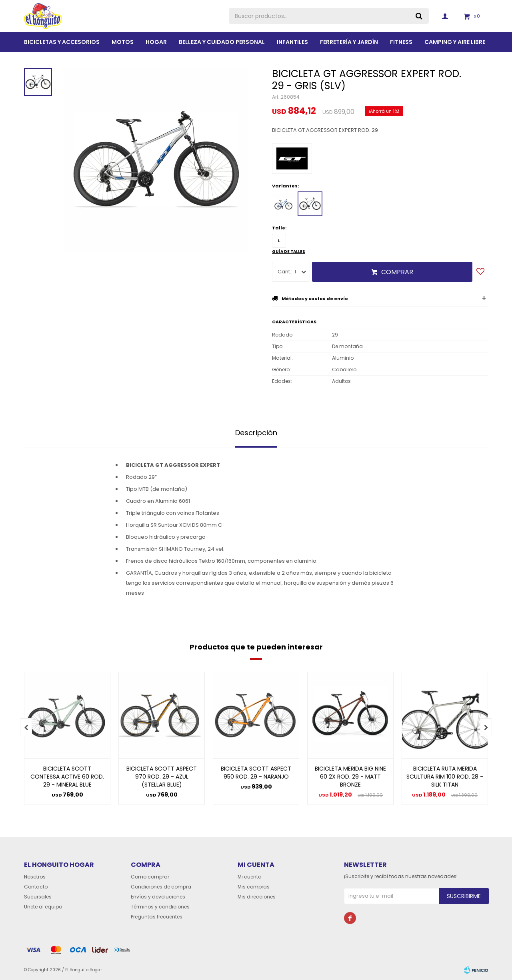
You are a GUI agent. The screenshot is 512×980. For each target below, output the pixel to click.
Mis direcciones (257, 897)
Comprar (397, 272)
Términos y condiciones (160, 907)
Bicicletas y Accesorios (62, 42)
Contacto (36, 887)
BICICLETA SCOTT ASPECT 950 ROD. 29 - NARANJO (256, 773)
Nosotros (35, 877)
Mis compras (254, 887)
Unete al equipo (43, 907)
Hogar (156, 42)
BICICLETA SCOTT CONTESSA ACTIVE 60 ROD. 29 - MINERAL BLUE (67, 777)
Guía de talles (289, 252)
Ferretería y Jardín (349, 42)
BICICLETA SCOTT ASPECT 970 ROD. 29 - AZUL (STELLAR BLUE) (162, 777)
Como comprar (150, 877)
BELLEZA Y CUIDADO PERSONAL (222, 42)
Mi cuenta (250, 877)
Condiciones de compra (161, 887)
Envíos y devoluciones (158, 897)
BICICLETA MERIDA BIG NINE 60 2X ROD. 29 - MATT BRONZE (350, 777)
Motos (123, 42)
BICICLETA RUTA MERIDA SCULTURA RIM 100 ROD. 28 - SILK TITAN (445, 777)
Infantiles (292, 42)
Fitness (401, 42)
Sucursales (38, 897)
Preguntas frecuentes (157, 917)
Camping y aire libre (455, 42)
